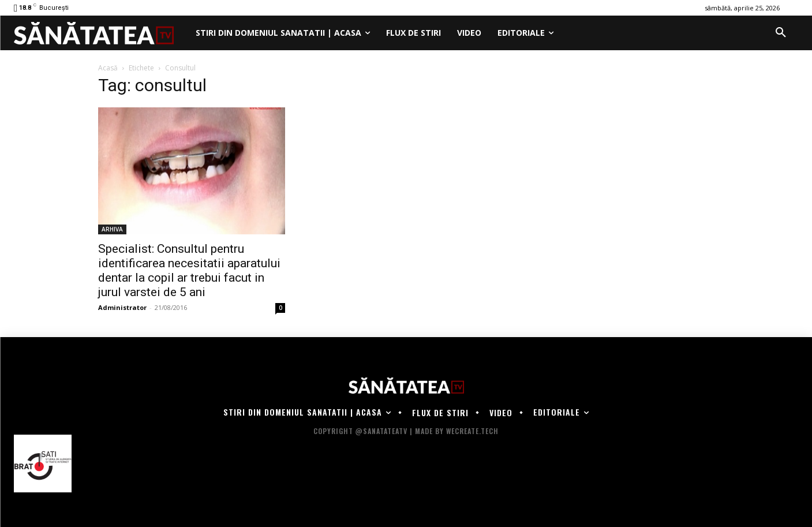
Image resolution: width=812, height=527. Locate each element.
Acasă (108, 68)
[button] (781, 33)
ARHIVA (112, 229)
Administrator (122, 307)
